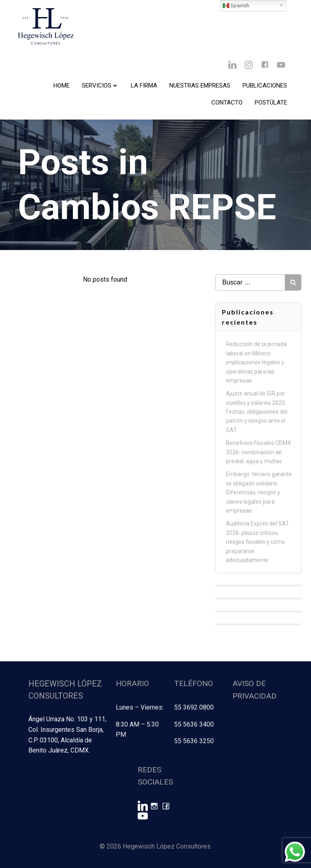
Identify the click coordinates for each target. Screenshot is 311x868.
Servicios (100, 86)
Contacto (227, 103)
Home (62, 86)
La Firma (144, 86)
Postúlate (271, 103)
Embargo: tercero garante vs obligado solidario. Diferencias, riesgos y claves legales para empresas (259, 492)
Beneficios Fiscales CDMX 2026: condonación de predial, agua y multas (259, 452)
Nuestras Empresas (200, 86)
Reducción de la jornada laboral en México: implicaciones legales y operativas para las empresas (256, 362)
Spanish (236, 6)
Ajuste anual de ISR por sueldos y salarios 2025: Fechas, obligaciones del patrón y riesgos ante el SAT (257, 412)
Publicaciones (265, 86)
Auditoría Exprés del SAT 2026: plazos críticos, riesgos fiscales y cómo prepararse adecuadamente (258, 542)
